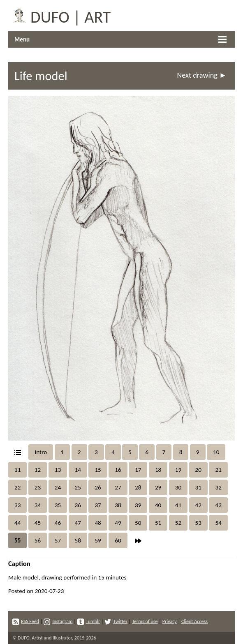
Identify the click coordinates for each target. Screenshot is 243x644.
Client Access (194, 621)
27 (118, 487)
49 (118, 523)
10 (216, 452)
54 (218, 523)
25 (78, 487)
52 (178, 523)
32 (218, 487)
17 (138, 470)
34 (38, 505)
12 (38, 470)
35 (58, 505)
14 (78, 470)
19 (178, 470)
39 (138, 505)
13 (58, 470)
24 (58, 487)
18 (158, 470)
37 (98, 505)
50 (138, 523)
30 (178, 487)
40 (158, 505)
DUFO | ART (59, 16)
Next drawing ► (202, 75)
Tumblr (89, 621)
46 (58, 523)
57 (58, 540)
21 (218, 470)
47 (78, 523)
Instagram (58, 621)
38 (118, 505)
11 (17, 470)
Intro (41, 452)
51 (158, 523)
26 (98, 487)
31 (198, 487)
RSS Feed (26, 621)
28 (138, 487)
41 (178, 505)
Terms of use (145, 621)
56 (38, 540)
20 (198, 470)
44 (17, 523)
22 (17, 487)
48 (98, 523)
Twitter (116, 621)
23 (38, 487)
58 (78, 540)
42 (198, 505)
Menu (22, 39)
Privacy (170, 621)
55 (17, 540)
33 (17, 505)
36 (78, 505)
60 (118, 540)
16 (118, 470)
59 (98, 540)
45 (38, 523)
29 (158, 487)
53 (198, 523)
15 (98, 470)
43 (218, 505)
